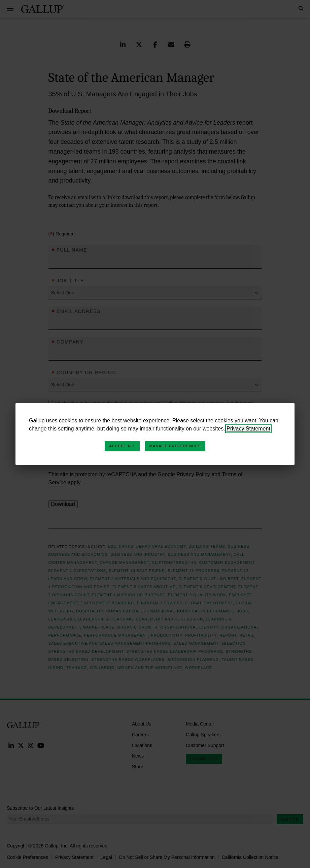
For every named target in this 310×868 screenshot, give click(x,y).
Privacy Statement (248, 429)
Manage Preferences (175, 446)
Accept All (122, 446)
